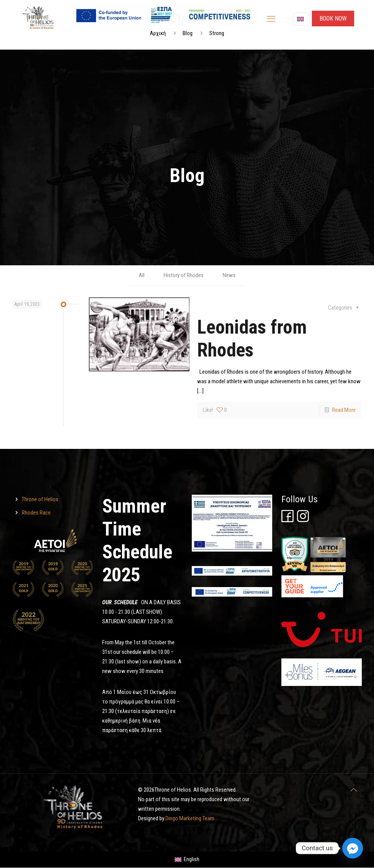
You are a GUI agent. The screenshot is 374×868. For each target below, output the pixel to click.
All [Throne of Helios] (142, 275)
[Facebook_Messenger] (353, 848)
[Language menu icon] (300, 19)
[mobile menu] (271, 19)
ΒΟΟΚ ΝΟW (333, 19)
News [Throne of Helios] (229, 275)
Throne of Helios (40, 499)
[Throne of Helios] (139, 334)
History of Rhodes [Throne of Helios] (184, 275)
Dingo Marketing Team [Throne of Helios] (190, 818)
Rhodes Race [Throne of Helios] (36, 513)
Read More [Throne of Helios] (344, 410)
